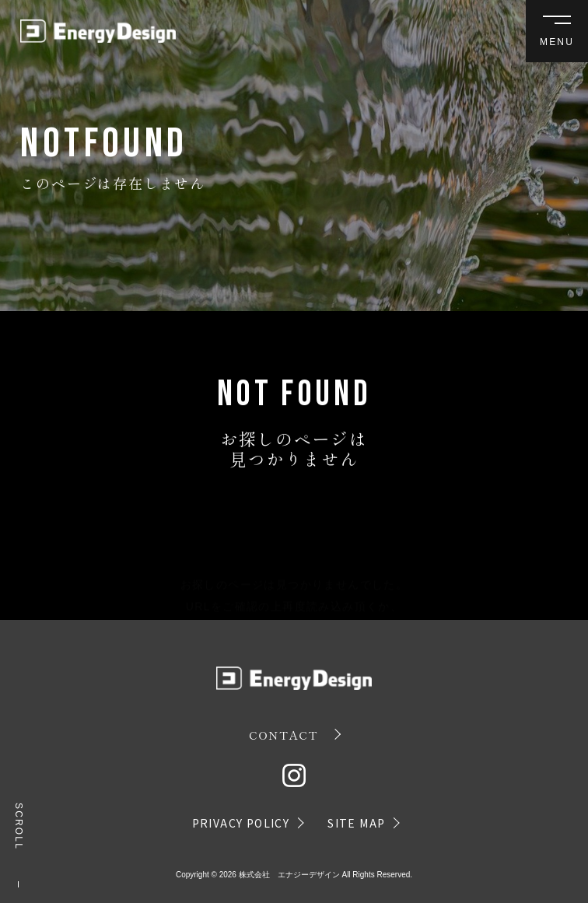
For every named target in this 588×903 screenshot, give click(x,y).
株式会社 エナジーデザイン (289, 875)
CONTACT (283, 735)
